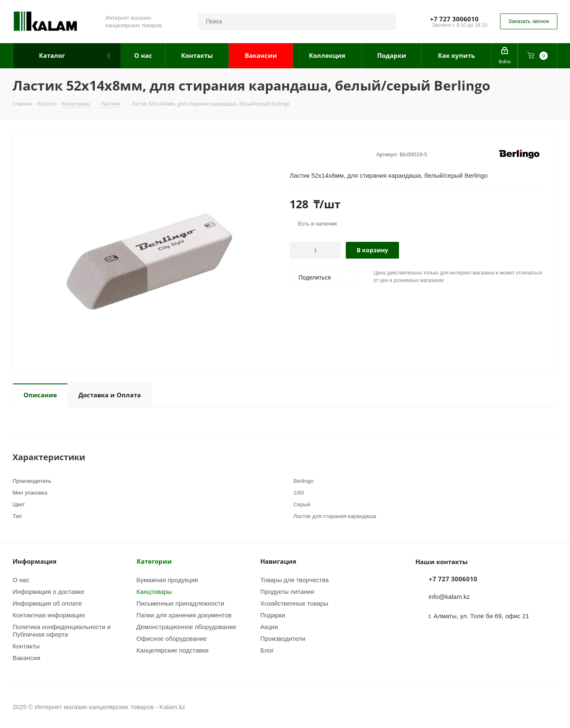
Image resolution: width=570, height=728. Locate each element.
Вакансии (26, 658)
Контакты (26, 646)
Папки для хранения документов (184, 615)
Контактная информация (49, 615)
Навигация (278, 561)
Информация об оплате (47, 603)
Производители (283, 638)
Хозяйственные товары (294, 603)
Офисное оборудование (172, 638)
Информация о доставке (48, 591)
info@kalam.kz (450, 596)
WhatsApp (551, 707)
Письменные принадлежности (181, 603)
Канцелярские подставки (173, 650)
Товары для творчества (294, 580)
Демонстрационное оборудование (187, 627)
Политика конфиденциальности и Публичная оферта (62, 630)
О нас (21, 580)
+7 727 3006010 (454, 19)
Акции (269, 627)
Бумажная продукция (167, 580)
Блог (267, 650)
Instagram (530, 707)
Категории (154, 561)
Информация (35, 561)
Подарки (273, 615)
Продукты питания (287, 591)
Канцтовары (154, 591)
